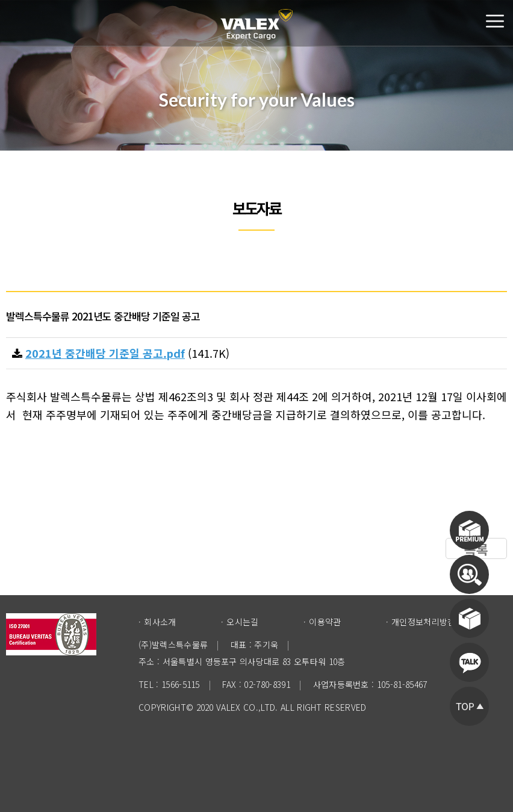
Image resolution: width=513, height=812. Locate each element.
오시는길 (242, 622)
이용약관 (325, 622)
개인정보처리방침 (424, 622)
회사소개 (160, 622)
